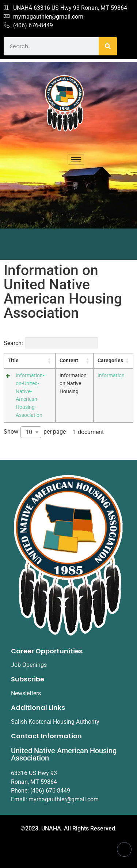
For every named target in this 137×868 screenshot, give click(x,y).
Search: (51, 343)
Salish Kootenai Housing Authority (55, 722)
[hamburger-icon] (76, 159)
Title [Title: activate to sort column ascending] (13, 361)
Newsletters (26, 693)
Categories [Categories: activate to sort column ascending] (110, 361)
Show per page (35, 432)
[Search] (108, 46)
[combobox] (31, 432)
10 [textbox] (29, 432)
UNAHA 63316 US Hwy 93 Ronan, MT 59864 (65, 8)
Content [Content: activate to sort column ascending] (69, 361)
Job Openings (29, 665)
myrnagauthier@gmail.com (43, 17)
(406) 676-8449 (28, 26)
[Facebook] (124, 849)
